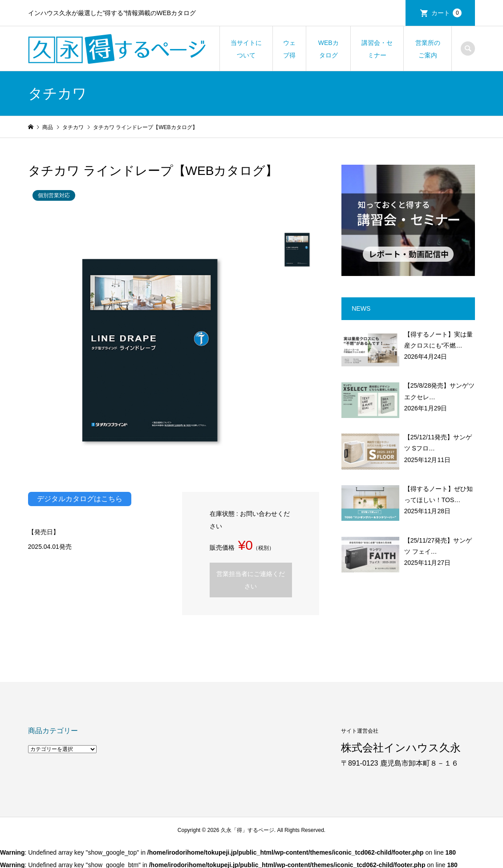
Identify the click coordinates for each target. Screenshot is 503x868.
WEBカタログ (329, 49)
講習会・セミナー (377, 49)
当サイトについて (246, 49)
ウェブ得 (289, 49)
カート (446, 13)
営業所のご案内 (428, 49)
